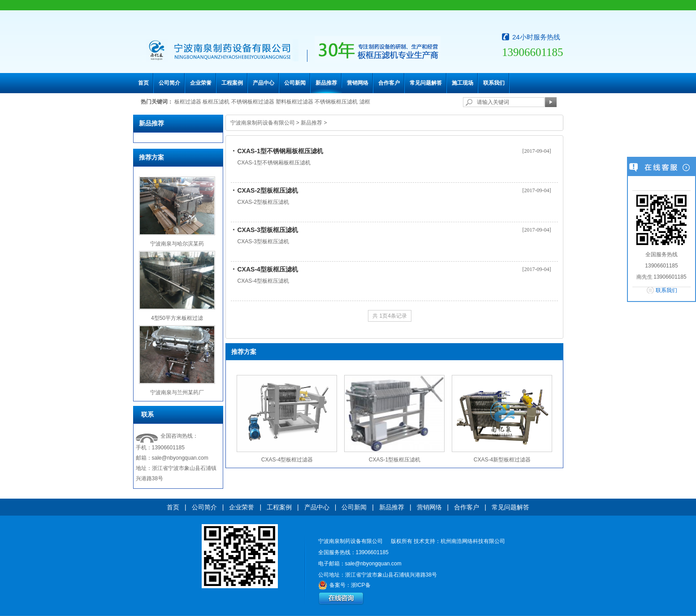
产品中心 (264, 83)
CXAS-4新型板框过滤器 (502, 460)
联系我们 (494, 83)
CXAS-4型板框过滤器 (287, 460)
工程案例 (232, 83)
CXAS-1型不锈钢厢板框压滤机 (280, 151)
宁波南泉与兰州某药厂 (177, 392)
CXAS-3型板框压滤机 (268, 230)
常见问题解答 (426, 83)
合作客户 (389, 83)
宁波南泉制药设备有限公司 (263, 123)
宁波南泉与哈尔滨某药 (177, 244)
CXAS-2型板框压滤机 (268, 190)
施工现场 (463, 83)
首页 (143, 83)
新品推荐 (326, 83)
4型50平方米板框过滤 (177, 318)
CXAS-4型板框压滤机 (268, 269)
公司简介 (169, 83)
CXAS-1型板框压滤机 (395, 460)
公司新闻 (295, 83)
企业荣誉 (201, 83)
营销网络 (358, 83)
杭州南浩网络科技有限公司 (473, 541)
